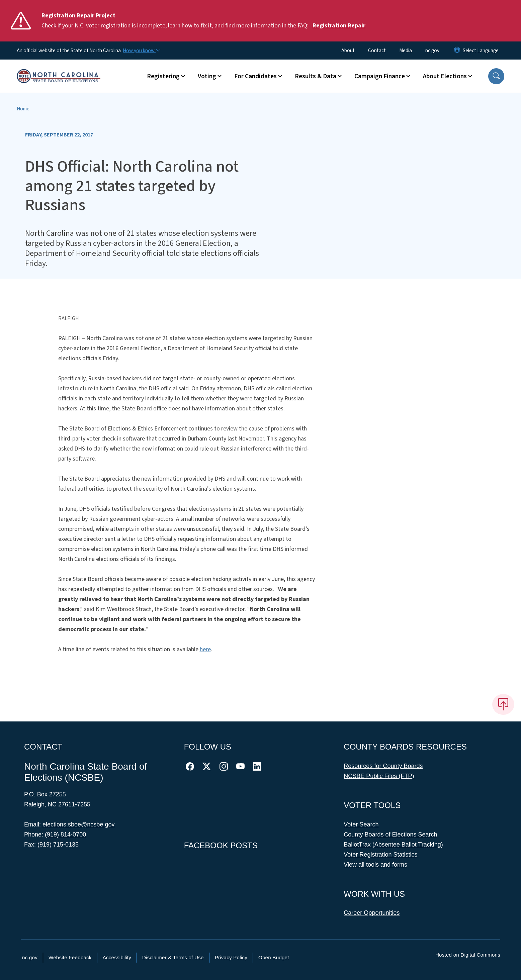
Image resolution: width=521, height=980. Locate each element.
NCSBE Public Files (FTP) (379, 776)
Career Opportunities (372, 913)
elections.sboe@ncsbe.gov (78, 824)
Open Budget (274, 957)
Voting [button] (207, 76)
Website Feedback (70, 957)
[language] (481, 51)
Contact (377, 51)
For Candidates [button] (255, 76)
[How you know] (141, 51)
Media (406, 51)
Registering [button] (163, 76)
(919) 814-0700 (65, 835)
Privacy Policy (231, 957)
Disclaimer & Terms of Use (173, 957)
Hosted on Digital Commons (468, 955)
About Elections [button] (445, 76)
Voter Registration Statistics (380, 855)
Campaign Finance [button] (380, 76)
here (205, 649)
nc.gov (432, 51)
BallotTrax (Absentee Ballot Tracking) (393, 845)
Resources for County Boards (383, 766)
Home (23, 109)
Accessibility (117, 957)
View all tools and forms (375, 865)
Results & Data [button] (316, 76)
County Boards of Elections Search (390, 835)
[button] (496, 76)
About (348, 51)
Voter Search (361, 824)
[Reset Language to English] (457, 51)
